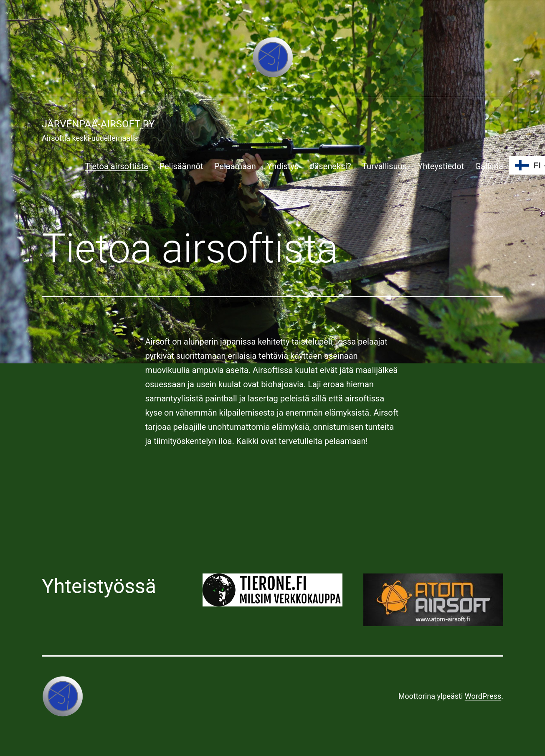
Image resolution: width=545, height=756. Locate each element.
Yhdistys (283, 166)
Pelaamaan (235, 166)
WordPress (483, 696)
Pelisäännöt (181, 166)
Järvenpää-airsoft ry (98, 124)
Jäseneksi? (330, 166)
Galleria (489, 166)
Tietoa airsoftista (117, 166)
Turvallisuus (384, 166)
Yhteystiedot (441, 166)
